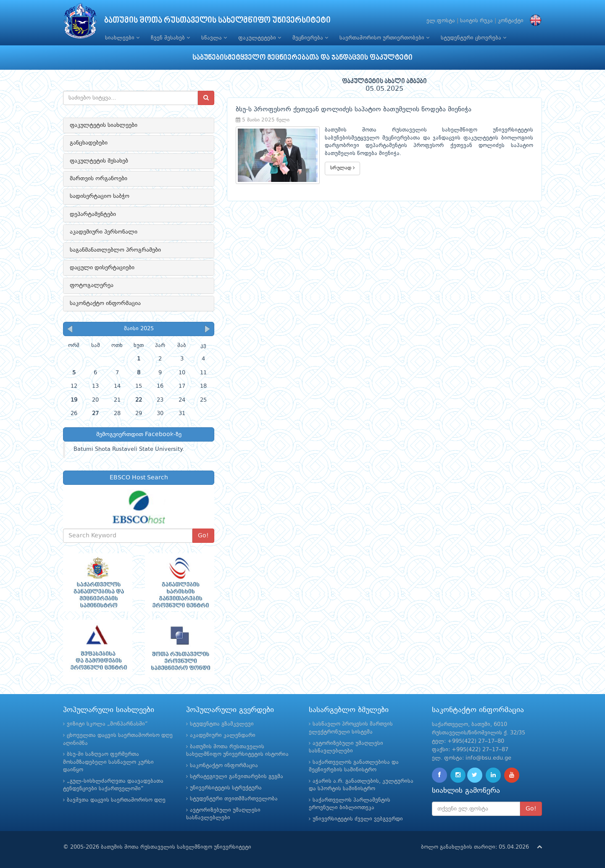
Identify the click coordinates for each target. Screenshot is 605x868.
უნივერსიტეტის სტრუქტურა (226, 788)
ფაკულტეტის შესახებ (99, 161)
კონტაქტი (511, 21)
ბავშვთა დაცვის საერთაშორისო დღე (116, 800)
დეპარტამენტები (93, 214)
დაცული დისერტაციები (102, 268)
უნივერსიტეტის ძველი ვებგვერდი (358, 819)
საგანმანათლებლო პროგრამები (115, 250)
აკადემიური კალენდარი (223, 735)
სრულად (342, 168)
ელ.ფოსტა (441, 21)
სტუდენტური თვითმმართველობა (234, 799)
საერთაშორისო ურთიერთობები (384, 38)
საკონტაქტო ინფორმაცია (105, 303)
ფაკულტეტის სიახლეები (104, 125)
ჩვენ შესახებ (170, 38)
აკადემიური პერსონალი (104, 232)
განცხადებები (89, 143)
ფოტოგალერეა (92, 285)
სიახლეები (122, 38)
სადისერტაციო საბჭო (100, 196)
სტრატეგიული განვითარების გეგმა (237, 777)
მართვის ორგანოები (99, 179)
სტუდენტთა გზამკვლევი (222, 724)
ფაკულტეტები (260, 38)
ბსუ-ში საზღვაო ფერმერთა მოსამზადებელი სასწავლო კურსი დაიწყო (108, 762)
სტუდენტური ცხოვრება (473, 38)
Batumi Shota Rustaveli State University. (129, 449)
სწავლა (214, 38)
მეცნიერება (310, 38)
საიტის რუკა (476, 21)
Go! (203, 536)
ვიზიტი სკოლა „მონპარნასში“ (107, 724)
